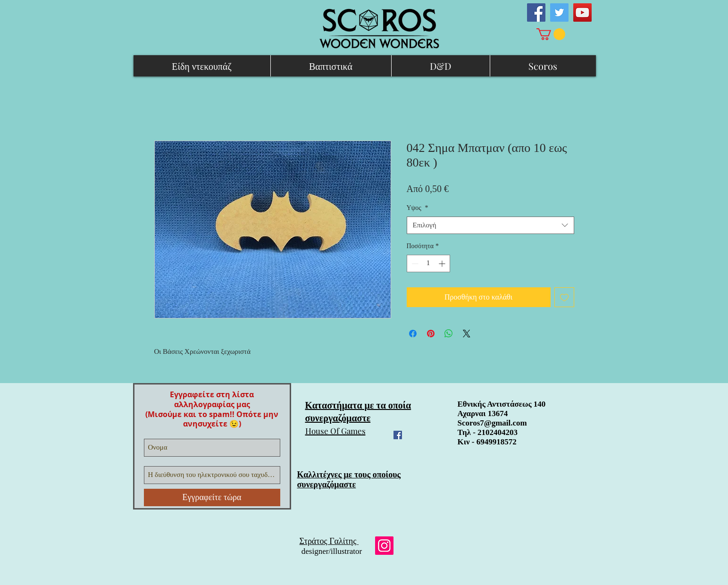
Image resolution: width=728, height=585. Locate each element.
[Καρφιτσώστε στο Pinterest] (431, 334)
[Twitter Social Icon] (559, 13)
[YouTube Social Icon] (582, 13)
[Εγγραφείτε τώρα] (212, 497)
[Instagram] (384, 546)
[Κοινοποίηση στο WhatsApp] (449, 334)
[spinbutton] (428, 263)
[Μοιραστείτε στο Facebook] (413, 334)
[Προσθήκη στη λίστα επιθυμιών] (564, 297)
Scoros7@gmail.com (492, 423)
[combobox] (490, 226)
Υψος (418, 208)
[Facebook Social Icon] (536, 13)
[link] (551, 34)
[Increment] (443, 263)
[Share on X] (467, 334)
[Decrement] (414, 263)
